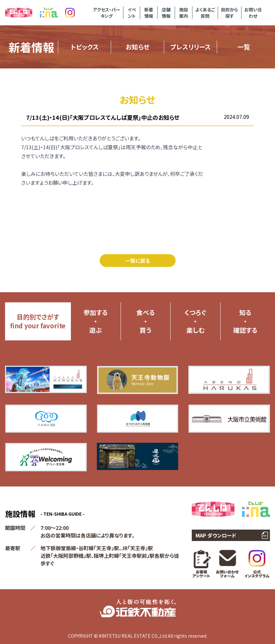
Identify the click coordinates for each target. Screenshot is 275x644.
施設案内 (184, 13)
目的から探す (229, 13)
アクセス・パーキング (107, 13)
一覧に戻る (138, 261)
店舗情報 (166, 13)
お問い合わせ (253, 13)
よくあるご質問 (205, 13)
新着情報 (149, 13)
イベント (132, 13)
